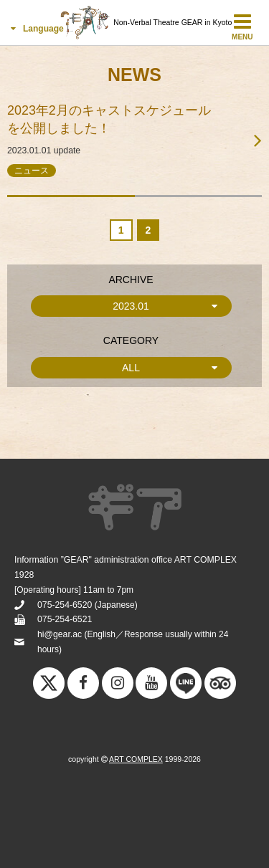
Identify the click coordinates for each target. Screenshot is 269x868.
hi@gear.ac (60, 634)
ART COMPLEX (136, 759)
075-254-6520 (65, 605)
